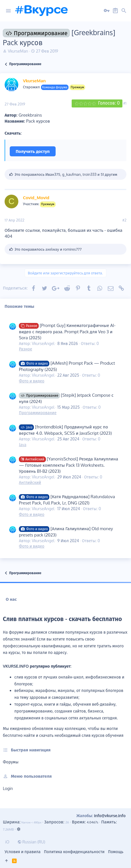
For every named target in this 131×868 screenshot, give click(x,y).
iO (7, 842)
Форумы (11, 762)
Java (23, 445)
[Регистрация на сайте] (115, 11)
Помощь (116, 852)
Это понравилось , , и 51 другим (66, 174)
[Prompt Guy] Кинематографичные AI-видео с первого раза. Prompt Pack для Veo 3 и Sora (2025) (67, 332)
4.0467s (92, 822)
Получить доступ (33, 151)
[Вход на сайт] (107, 11)
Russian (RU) (31, 842)
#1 (125, 103)
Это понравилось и (48, 249)
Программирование (38, 413)
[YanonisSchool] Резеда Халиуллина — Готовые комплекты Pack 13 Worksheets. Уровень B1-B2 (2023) (69, 465)
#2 (124, 220)
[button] (8, 11)
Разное (26, 349)
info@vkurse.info (110, 816)
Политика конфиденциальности (74, 852)
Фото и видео (32, 381)
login (8, 788)
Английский (30, 482)
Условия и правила (23, 852)
